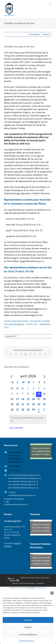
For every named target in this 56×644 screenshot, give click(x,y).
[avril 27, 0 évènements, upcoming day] (17, 410)
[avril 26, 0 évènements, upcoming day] (12, 410)
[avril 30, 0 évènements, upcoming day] (33, 410)
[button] (52, 593)
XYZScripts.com (41, 588)
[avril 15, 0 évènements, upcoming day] (28, 400)
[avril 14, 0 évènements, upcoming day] (23, 400)
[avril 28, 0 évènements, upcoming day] (23, 410)
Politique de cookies (27, 641)
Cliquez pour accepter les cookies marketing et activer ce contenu (41, 451)
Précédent (35, 34)
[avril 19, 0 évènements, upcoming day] (12, 405)
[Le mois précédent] (44, 376)
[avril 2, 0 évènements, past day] (33, 389)
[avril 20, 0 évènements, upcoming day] (17, 405)
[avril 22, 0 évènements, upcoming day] (28, 405)
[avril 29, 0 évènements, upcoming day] (28, 410)
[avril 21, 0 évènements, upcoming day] (23, 405)
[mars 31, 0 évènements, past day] (23, 389)
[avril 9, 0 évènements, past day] (33, 394)
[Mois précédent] (12, 376)
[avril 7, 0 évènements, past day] (23, 394)
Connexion (40, 583)
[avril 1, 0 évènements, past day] (28, 389)
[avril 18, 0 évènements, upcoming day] (44, 400)
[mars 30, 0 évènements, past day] (17, 389)
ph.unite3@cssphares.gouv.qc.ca (17, 481)
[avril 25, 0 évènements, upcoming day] (44, 405)
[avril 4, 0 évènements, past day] (44, 389)
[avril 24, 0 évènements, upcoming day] (39, 405)
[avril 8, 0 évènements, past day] (28, 394)
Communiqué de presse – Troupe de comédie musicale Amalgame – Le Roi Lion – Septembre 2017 (27, 324)
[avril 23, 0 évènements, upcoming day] (33, 405)
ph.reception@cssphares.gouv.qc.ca (17, 478)
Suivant (46, 34)
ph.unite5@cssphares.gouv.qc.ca (17, 488)
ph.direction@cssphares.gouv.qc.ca (17, 475)
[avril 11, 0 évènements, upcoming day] (44, 394)
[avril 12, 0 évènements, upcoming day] (12, 400)
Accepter (28, 620)
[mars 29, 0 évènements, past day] (12, 389)
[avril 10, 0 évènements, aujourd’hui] (39, 394)
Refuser (28, 627)
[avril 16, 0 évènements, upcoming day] (33, 400)
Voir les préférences (28, 635)
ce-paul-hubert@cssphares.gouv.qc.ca (17, 494)
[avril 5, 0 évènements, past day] (12, 394)
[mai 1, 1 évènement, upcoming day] (39, 410)
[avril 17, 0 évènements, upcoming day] (39, 400)
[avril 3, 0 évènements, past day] (39, 389)
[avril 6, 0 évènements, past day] (17, 394)
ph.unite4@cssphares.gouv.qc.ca (17, 484)
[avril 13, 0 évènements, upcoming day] (17, 400)
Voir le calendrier (16, 428)
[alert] (28, 419)
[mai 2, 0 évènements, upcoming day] (44, 410)
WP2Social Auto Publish (18, 588)
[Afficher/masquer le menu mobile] (51, 4)
